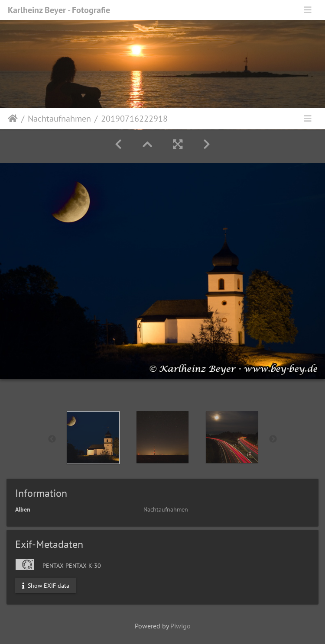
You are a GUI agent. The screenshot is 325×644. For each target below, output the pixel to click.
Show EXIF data (46, 585)
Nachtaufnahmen (59, 119)
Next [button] (273, 439)
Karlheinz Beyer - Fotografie (59, 10)
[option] (93, 438)
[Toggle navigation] (308, 10)
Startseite (13, 119)
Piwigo (180, 626)
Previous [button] (52, 439)
